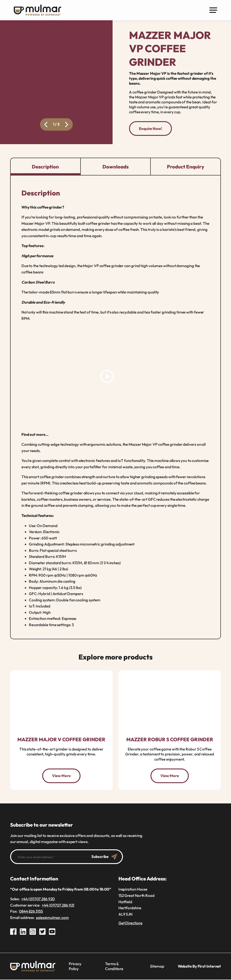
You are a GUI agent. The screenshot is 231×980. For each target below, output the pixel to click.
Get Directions (130, 923)
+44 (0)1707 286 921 (58, 906)
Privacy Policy (75, 967)
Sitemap (157, 967)
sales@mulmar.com (52, 918)
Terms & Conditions (114, 967)
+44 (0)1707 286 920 (38, 899)
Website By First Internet (199, 967)
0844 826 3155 (31, 912)
